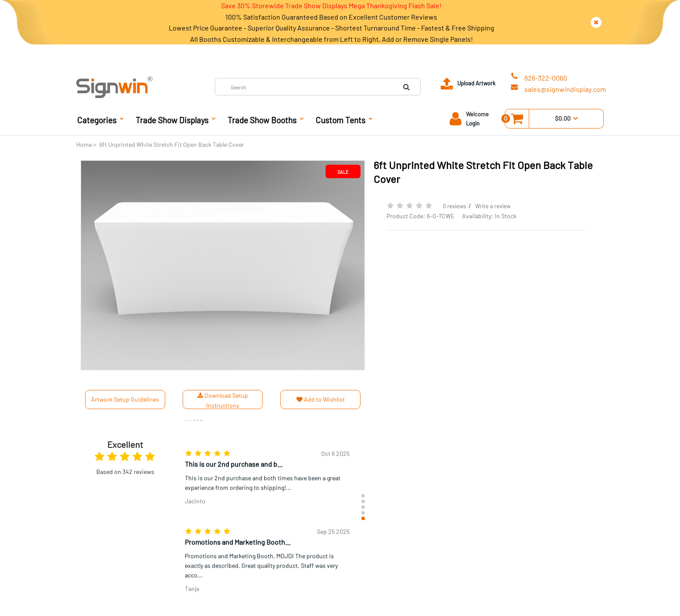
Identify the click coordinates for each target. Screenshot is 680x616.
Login (473, 123)
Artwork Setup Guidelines (125, 399)
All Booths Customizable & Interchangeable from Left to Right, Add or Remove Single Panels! (331, 39)
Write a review (493, 206)
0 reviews (454, 206)
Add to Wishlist (321, 399)
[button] (363, 496)
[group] (267, 470)
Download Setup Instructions (223, 400)
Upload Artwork (476, 83)
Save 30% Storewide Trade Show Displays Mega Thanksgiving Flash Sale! (331, 5)
